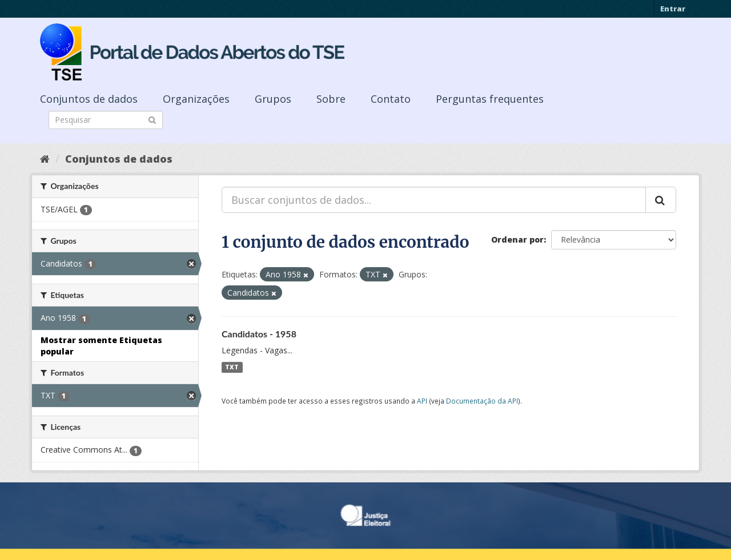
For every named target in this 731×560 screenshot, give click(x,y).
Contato (391, 99)
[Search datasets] (106, 120)
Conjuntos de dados (89, 99)
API (422, 401)
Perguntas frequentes (490, 99)
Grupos (273, 99)
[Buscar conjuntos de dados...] (434, 200)
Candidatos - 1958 (259, 334)
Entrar (673, 9)
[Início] (45, 159)
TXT (232, 367)
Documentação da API (482, 401)
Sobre (331, 99)
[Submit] (152, 119)
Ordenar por (517, 239)
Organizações (196, 99)
